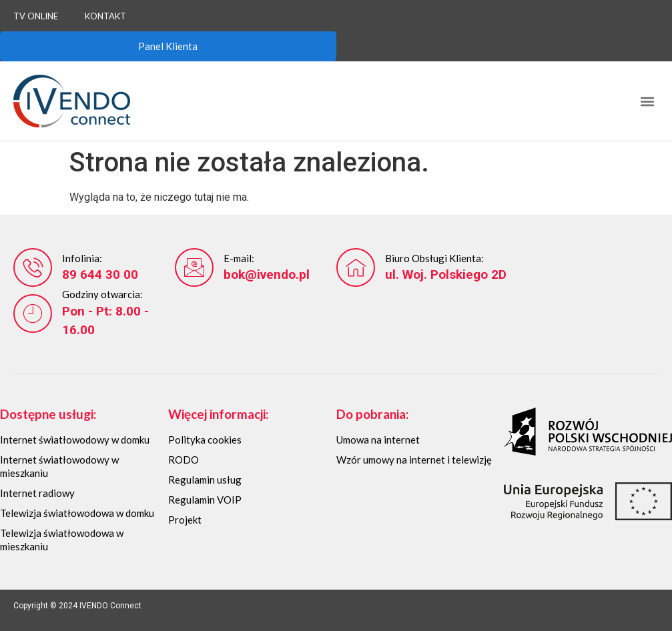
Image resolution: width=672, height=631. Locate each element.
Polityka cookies (205, 440)
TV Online (36, 16)
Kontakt (105, 16)
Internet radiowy (37, 493)
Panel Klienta (168, 46)
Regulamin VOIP (205, 500)
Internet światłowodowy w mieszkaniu (59, 466)
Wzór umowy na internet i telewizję (414, 460)
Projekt (185, 520)
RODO (184, 460)
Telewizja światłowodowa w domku (77, 513)
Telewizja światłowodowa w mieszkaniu (62, 540)
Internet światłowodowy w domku (75, 440)
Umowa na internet (378, 440)
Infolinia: (82, 258)
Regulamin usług (205, 480)
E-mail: (239, 258)
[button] (648, 101)
